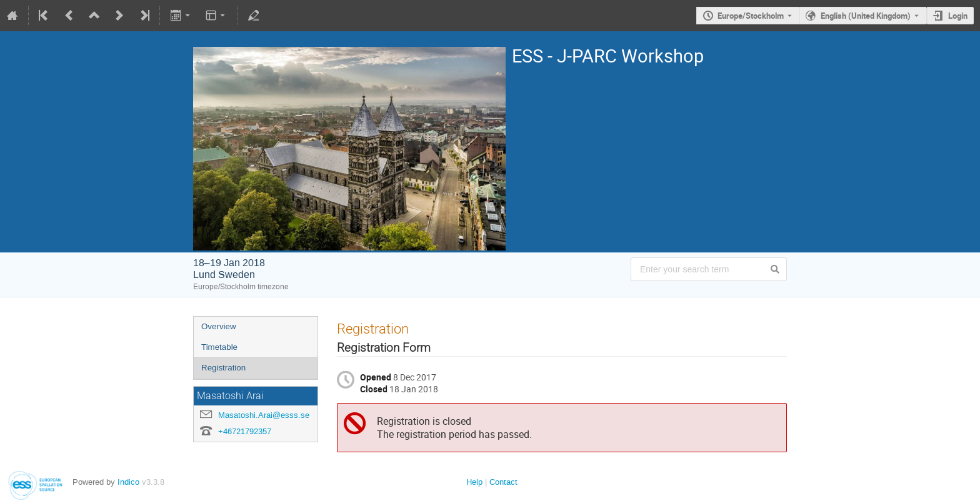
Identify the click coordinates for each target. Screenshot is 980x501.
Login (958, 16)
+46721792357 (245, 431)
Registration (223, 368)
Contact (503, 482)
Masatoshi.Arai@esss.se (264, 415)
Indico (128, 482)
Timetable (219, 347)
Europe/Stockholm (751, 16)
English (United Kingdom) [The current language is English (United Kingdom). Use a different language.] (866, 16)
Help (474, 482)
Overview (219, 326)
